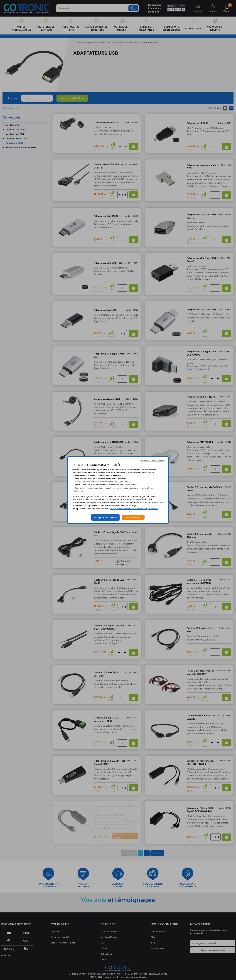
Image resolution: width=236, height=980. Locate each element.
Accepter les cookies (105, 517)
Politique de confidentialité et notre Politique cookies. (134, 508)
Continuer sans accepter (152, 461)
